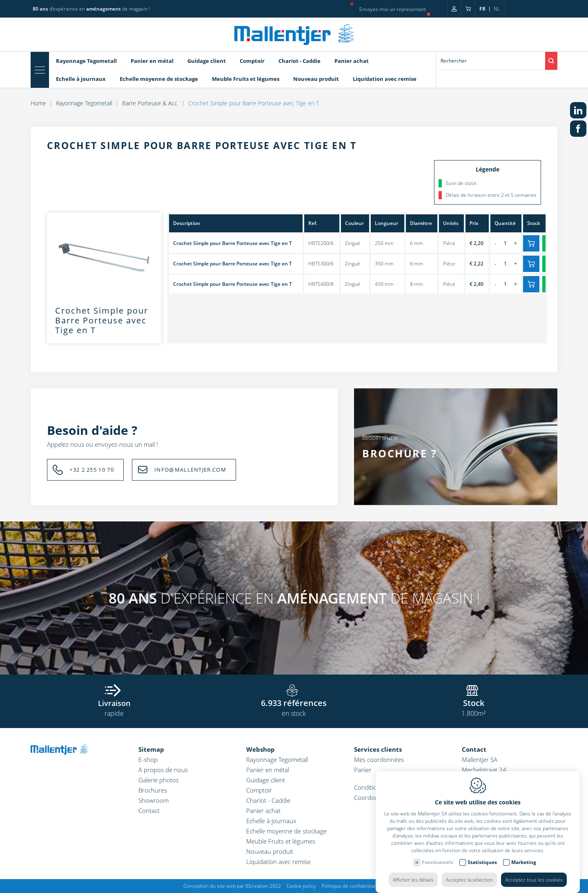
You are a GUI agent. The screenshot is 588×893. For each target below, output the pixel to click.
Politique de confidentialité (351, 886)
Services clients (378, 749)
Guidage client (266, 780)
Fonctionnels (438, 872)
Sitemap (151, 749)
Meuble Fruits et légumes (281, 841)
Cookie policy (301, 886)
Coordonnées (373, 797)
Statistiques (482, 872)
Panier (363, 770)
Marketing (524, 872)
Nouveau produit (270, 851)
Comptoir (259, 790)
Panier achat (263, 811)
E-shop (148, 759)
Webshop (261, 749)
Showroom (154, 800)
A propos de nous (163, 770)
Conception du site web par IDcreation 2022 (232, 886)
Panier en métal (268, 770)
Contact (149, 811)
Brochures (153, 790)
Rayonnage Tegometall (277, 759)
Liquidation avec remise (278, 862)
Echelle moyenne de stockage (286, 831)
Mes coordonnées (379, 759)
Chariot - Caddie (268, 800)
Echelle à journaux (271, 821)
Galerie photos (159, 780)
